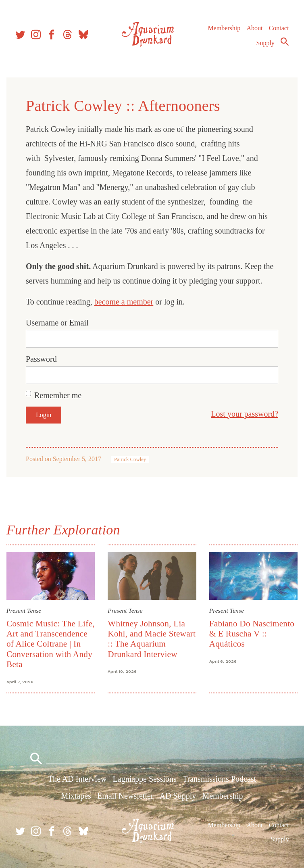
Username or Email (57, 323)
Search (285, 42)
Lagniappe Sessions (145, 779)
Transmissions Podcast (219, 779)
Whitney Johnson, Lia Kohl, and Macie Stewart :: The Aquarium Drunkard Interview (152, 639)
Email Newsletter (125, 796)
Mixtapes (76, 796)
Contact (279, 28)
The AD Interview (77, 779)
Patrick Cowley (130, 459)
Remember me (58, 395)
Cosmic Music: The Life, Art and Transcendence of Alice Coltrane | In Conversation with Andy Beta (51, 644)
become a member (124, 302)
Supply (265, 43)
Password (41, 359)
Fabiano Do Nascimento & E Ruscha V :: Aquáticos (252, 634)
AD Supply (178, 796)
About (254, 28)
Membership (224, 28)
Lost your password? (245, 414)
